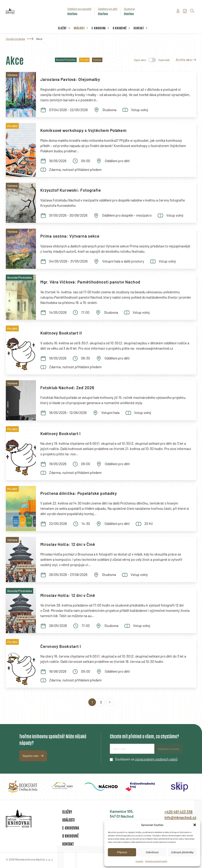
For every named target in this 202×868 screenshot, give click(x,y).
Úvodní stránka (15, 39)
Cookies (139, 861)
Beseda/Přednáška (66, 60)
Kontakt (139, 28)
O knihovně (120, 28)
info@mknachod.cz (180, 817)
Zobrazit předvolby (182, 852)
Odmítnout (152, 852)
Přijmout (122, 852)
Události (79, 28)
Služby (62, 28)
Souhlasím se (146, 759)
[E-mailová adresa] (132, 749)
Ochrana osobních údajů (156, 861)
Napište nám (31, 756)
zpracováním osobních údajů (156, 759)
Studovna (129, 9)
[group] (23, 787)
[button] (195, 825)
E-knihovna (99, 28)
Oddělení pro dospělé (79, 9)
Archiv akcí (184, 60)
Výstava (97, 60)
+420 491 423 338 (178, 812)
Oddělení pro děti (108, 9)
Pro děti (84, 60)
